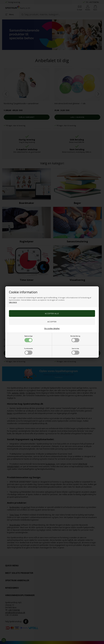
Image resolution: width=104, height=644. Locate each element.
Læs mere (13, 302)
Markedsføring (75, 339)
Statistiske (75, 351)
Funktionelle (28, 351)
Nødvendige (28, 339)
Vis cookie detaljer (52, 328)
